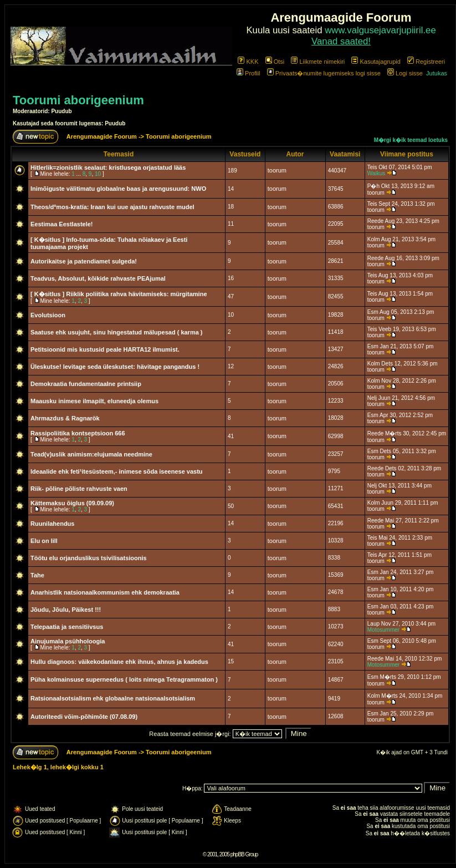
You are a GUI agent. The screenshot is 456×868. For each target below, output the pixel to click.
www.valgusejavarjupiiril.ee (380, 30)
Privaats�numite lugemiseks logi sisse (324, 73)
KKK (248, 62)
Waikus (376, 173)
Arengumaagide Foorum (103, 136)
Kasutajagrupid (376, 62)
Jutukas (437, 73)
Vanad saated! (341, 41)
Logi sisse (405, 73)
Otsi (275, 62)
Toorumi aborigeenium (78, 100)
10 (98, 174)
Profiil (249, 73)
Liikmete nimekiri (318, 62)
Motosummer (383, 630)
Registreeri (426, 62)
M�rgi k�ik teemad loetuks (411, 140)
